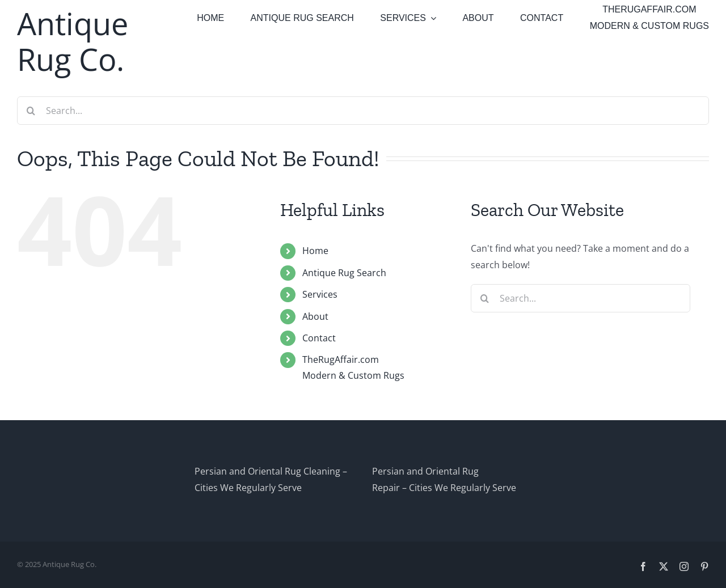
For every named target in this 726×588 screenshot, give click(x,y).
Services (320, 294)
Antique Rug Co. (73, 41)
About (315, 316)
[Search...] (363, 111)
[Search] (31, 111)
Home (315, 251)
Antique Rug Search (344, 273)
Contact (319, 338)
